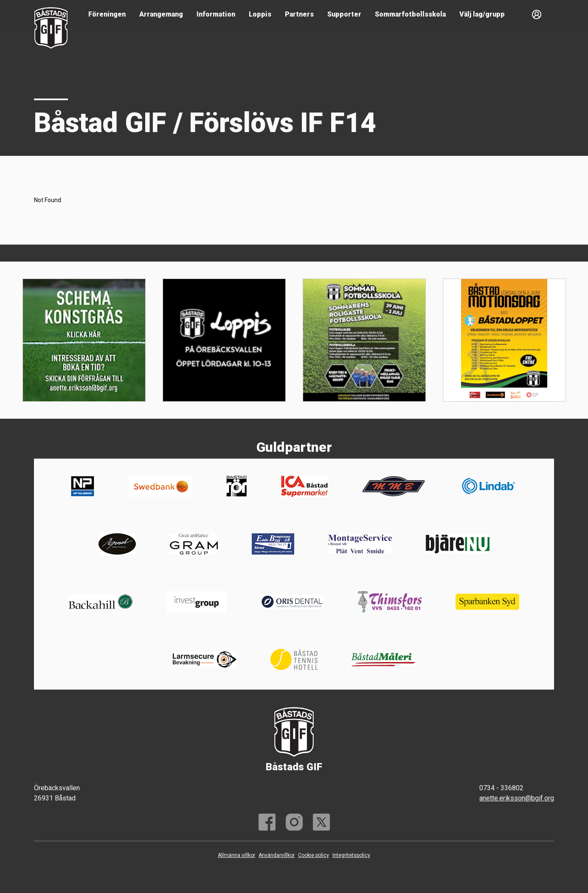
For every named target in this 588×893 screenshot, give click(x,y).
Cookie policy (314, 855)
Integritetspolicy (351, 855)
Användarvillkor (277, 855)
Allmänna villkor (236, 855)
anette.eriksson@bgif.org (517, 798)
